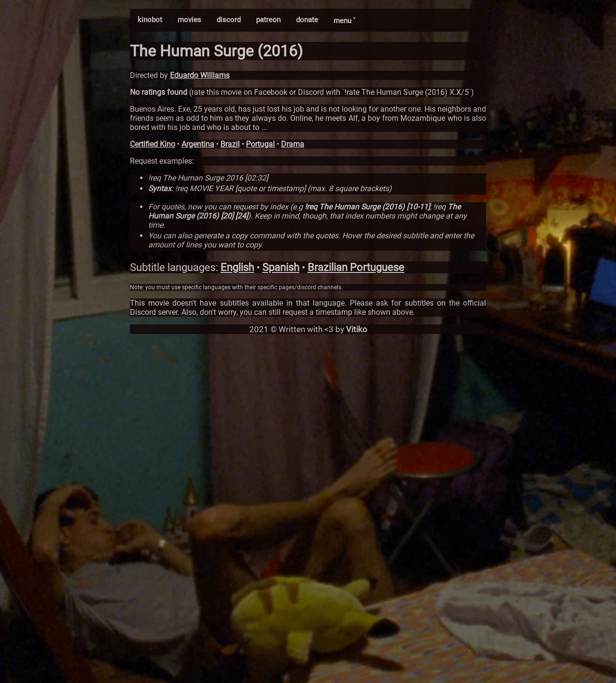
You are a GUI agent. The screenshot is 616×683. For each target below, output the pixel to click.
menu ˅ (344, 21)
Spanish (281, 267)
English (237, 267)
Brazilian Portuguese (356, 267)
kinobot (150, 20)
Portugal (260, 144)
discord (229, 20)
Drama (293, 144)
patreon (268, 20)
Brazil (230, 144)
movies (189, 20)
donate (307, 20)
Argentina (198, 144)
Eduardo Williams (200, 75)
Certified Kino (153, 144)
